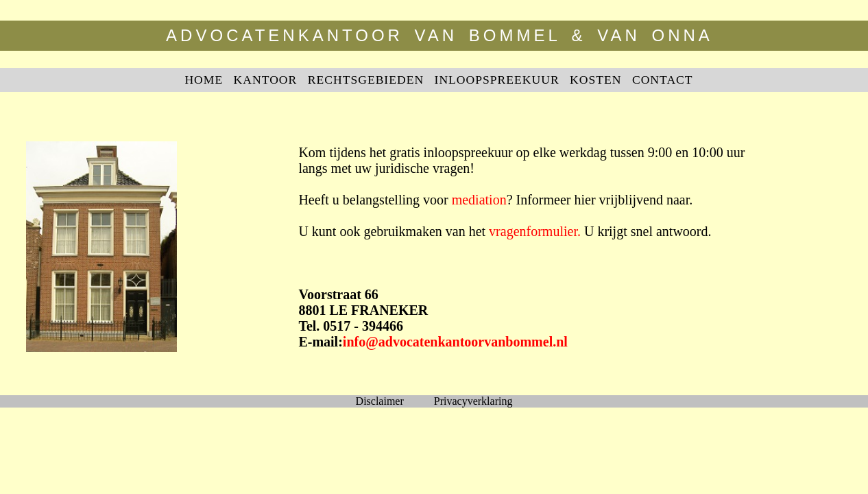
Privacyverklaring (473, 401)
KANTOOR (266, 80)
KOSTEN (595, 80)
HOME (204, 80)
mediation (479, 200)
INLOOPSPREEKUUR (497, 80)
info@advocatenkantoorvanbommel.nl (455, 342)
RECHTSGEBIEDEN (366, 80)
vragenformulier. (535, 231)
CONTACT (663, 80)
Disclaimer (380, 401)
